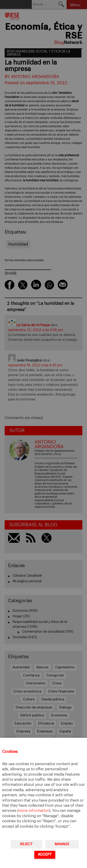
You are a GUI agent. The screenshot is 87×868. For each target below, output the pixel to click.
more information (34, 811)
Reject (26, 844)
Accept (45, 854)
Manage (62, 844)
